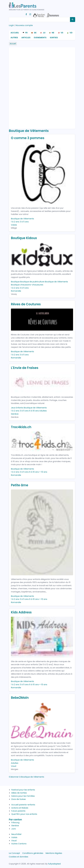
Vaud (14, 766)
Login (11, 25)
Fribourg (15, 823)
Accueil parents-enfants (23, 805)
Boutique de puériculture (32, 282)
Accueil (15, 33)
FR (26, 33)
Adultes (43, 411)
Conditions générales (33, 853)
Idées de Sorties (19, 793)
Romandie (16, 291)
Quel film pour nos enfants (24, 814)
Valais (14, 225)
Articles (26, 38)
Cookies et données (18, 857)
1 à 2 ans (15, 222)
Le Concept (14, 853)
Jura (14, 829)
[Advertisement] (21, 87)
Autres (14, 38)
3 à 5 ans (24, 222)
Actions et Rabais (20, 808)
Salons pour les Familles (23, 796)
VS (62, 33)
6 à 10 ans (34, 411)
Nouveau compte (24, 25)
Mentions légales (54, 853)
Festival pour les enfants (23, 790)
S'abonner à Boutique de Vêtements (26, 777)
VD (71, 33)
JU (44, 33)
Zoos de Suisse (18, 799)
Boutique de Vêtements (22, 219)
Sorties (54, 38)
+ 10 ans (43, 472)
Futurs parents (18, 811)
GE (35, 33)
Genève (15, 414)
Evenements (40, 38)
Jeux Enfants (17, 408)
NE (53, 33)
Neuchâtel (16, 834)
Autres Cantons (19, 844)
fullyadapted (54, 864)
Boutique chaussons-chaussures (27, 285)
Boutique (15, 282)
